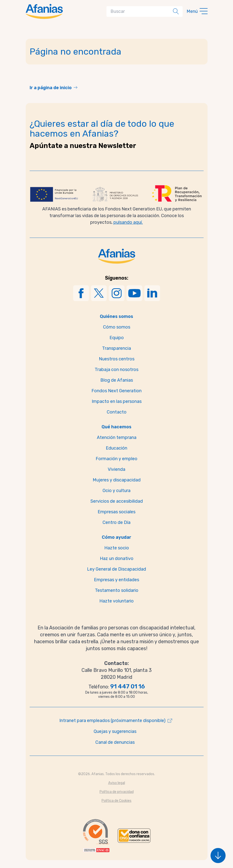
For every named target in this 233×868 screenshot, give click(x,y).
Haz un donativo (117, 558)
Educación (116, 448)
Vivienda (116, 469)
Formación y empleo (116, 459)
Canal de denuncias (115, 742)
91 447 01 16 (127, 686)
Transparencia (116, 348)
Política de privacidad (117, 792)
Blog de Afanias (117, 380)
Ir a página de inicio (51, 88)
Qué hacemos (116, 427)
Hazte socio (117, 548)
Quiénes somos (116, 316)
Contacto (117, 412)
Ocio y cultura (116, 491)
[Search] (141, 11)
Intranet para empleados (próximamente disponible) (112, 721)
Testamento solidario (117, 590)
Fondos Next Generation (116, 391)
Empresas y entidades (116, 580)
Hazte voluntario (116, 601)
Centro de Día (116, 522)
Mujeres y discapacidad (117, 480)
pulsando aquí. (128, 222)
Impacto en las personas (117, 401)
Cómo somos (117, 327)
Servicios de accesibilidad (117, 501)
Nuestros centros (117, 359)
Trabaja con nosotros (116, 370)
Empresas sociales (116, 512)
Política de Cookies (116, 801)
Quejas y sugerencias (115, 731)
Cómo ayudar (116, 537)
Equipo (117, 338)
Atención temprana (117, 437)
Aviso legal (117, 783)
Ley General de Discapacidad (116, 569)
